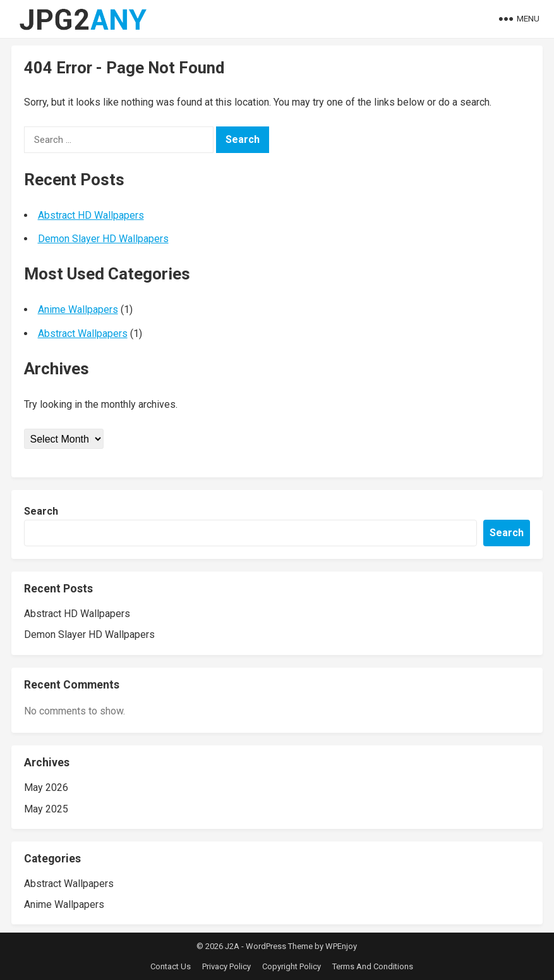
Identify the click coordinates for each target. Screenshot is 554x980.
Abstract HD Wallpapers (91, 215)
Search (41, 511)
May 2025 (46, 809)
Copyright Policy (292, 966)
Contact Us (171, 966)
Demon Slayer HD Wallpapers (103, 239)
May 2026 (46, 787)
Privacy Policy (226, 966)
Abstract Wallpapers (83, 334)
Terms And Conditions (373, 966)
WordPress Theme (279, 946)
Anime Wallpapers (78, 309)
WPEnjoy (341, 946)
